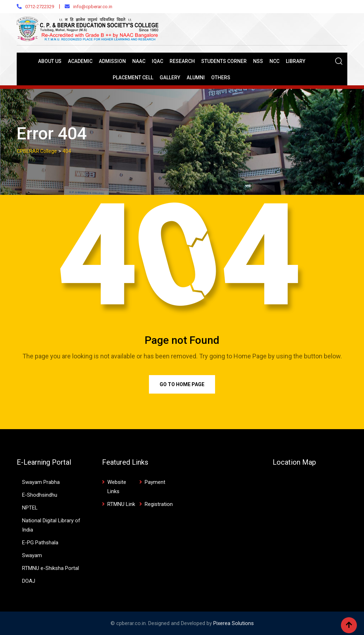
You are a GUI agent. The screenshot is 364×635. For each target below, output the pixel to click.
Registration (159, 504)
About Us (50, 61)
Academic (80, 61)
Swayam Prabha (41, 482)
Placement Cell (133, 78)
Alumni (196, 78)
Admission (112, 61)
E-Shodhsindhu (40, 495)
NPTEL (30, 508)
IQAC (157, 61)
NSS (258, 61)
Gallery (170, 78)
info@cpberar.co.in (93, 7)
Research (182, 61)
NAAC (139, 61)
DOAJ (29, 581)
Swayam (32, 555)
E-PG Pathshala (40, 543)
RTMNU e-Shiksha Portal (50, 568)
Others (221, 78)
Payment (155, 482)
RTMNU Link (121, 504)
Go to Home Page (182, 384)
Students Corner (224, 61)
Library (296, 61)
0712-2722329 (40, 7)
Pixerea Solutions (234, 623)
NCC (274, 61)
